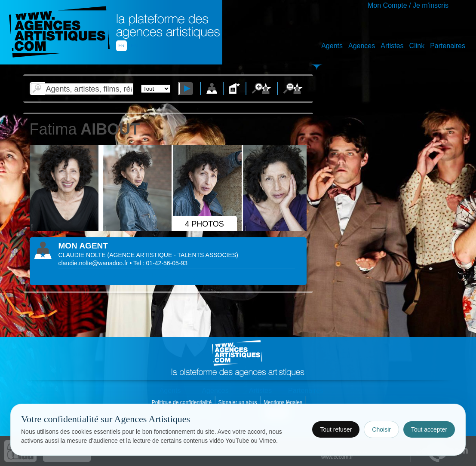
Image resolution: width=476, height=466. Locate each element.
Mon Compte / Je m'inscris (408, 5)
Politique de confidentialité (183, 402)
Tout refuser (336, 429)
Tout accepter (429, 429)
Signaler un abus (238, 402)
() (173, 255)
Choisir (381, 429)
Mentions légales (284, 402)
